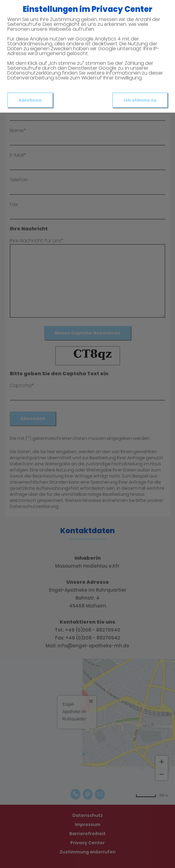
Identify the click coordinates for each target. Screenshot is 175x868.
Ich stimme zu (140, 100)
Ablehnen (30, 100)
